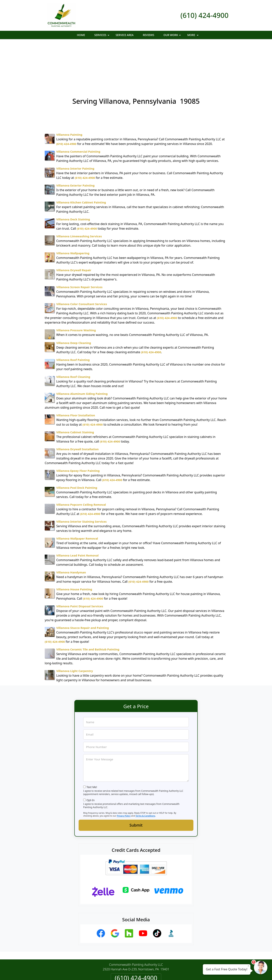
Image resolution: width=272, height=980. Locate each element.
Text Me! (92, 745)
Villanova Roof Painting (73, 318)
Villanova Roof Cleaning (73, 335)
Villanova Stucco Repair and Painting (83, 586)
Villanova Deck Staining (73, 177)
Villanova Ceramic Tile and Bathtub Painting (88, 607)
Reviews (148, 35)
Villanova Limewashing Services (79, 194)
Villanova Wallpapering (73, 211)
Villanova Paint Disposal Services (80, 564)
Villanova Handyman (71, 530)
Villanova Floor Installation (76, 373)
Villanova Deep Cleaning (74, 301)
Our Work (173, 36)
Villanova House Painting (74, 547)
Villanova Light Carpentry (75, 629)
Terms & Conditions (145, 774)
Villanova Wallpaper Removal (77, 496)
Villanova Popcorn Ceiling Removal (81, 463)
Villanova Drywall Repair (74, 228)
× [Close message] (248, 966)
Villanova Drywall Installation (77, 407)
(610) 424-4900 (204, 15)
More (193, 36)
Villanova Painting (69, 93)
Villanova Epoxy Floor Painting (78, 429)
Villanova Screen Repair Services (79, 245)
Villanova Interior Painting (75, 126)
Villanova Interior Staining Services (81, 480)
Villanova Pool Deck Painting (77, 446)
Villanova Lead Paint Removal (77, 513)
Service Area (125, 35)
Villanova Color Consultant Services (82, 262)
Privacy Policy (124, 774)
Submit (136, 783)
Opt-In (91, 758)
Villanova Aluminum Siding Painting (82, 352)
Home (81, 35)
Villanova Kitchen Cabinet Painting (81, 160)
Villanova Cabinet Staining (75, 390)
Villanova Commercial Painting (78, 110)
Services (102, 36)
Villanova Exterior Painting (75, 143)
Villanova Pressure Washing (76, 288)
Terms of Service (165, 974)
